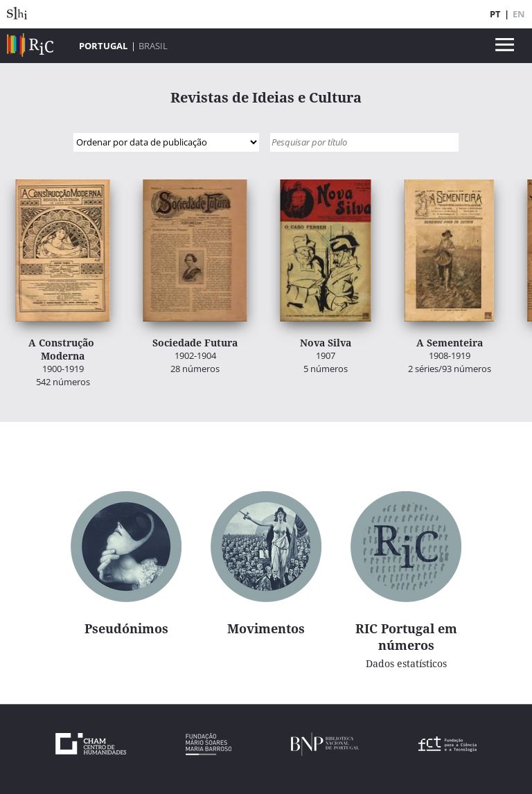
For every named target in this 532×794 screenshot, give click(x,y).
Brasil (153, 46)
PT (495, 14)
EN (519, 14)
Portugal (103, 46)
